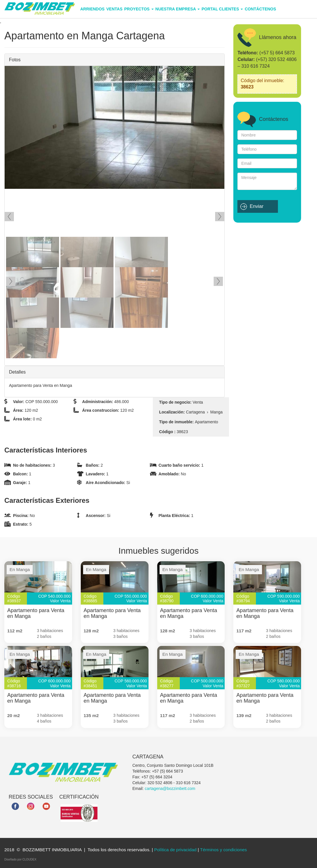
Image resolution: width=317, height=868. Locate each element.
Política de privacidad (175, 850)
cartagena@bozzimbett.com (170, 788)
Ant (9, 217)
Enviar (256, 206)
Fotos (15, 60)
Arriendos (92, 9)
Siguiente (220, 217)
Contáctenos (260, 9)
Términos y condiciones (223, 850)
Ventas (114, 9)
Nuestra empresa (178, 9)
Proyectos (139, 9)
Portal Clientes (222, 9)
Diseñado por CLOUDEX (20, 859)
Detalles (17, 372)
